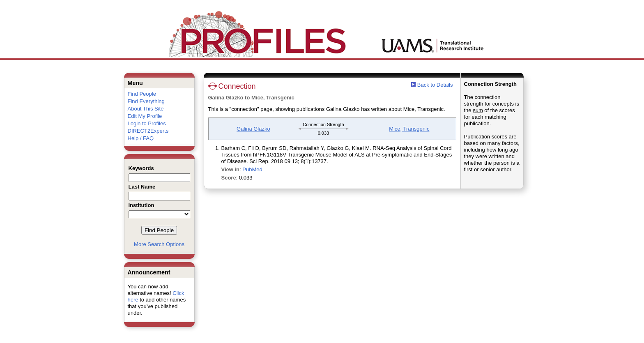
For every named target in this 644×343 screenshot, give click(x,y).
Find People (142, 94)
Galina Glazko (253, 129)
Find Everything (146, 101)
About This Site (146, 109)
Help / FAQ (141, 138)
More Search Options (159, 244)
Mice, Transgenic (409, 129)
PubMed (252, 169)
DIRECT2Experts (148, 131)
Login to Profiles (147, 123)
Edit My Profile (145, 116)
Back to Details (435, 85)
